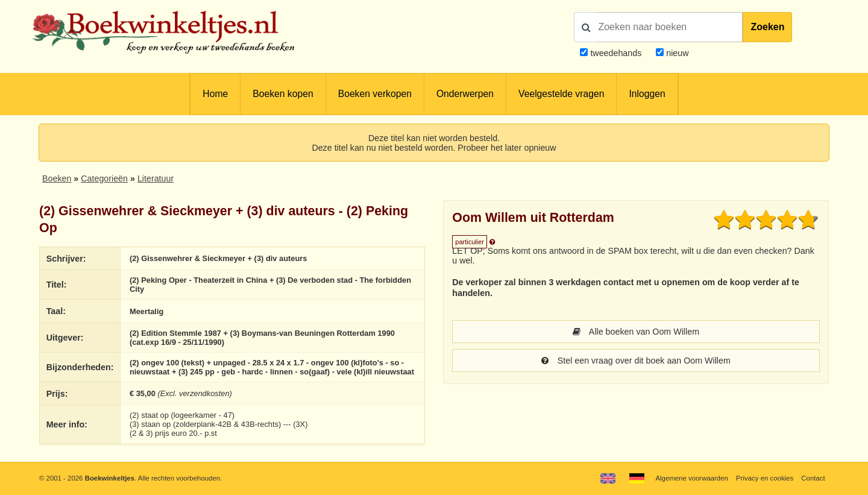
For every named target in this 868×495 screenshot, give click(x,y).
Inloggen (647, 94)
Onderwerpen (465, 94)
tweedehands (616, 53)
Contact (813, 478)
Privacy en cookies (765, 478)
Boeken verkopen (375, 94)
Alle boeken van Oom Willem (636, 332)
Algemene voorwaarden (691, 478)
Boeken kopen (283, 94)
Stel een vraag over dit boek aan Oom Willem (636, 361)
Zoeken (767, 27)
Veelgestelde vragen (561, 94)
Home (215, 94)
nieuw (676, 53)
